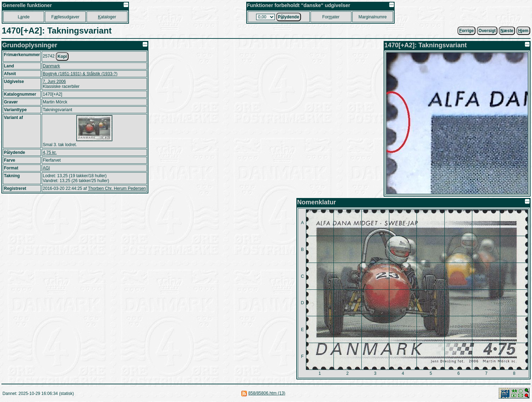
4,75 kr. (50, 152)
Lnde (23, 17)
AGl (46, 168)
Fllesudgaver (65, 17)
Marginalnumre (373, 17)
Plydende (289, 17)
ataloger (107, 17)
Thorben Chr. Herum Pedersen (117, 188)
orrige (466, 31)
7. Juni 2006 (54, 82)
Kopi (62, 56)
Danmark (51, 66)
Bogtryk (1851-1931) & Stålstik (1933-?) (80, 74)
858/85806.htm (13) (267, 393)
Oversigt (487, 31)
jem (523, 31)
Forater (331, 17)
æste (507, 31)
